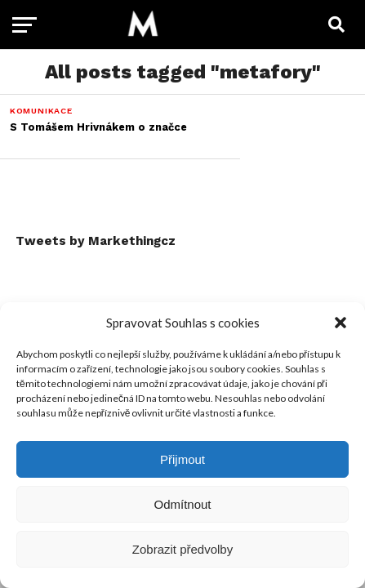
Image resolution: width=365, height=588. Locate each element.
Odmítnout (182, 504)
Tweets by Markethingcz (96, 241)
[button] (341, 323)
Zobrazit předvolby (182, 549)
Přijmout (182, 459)
